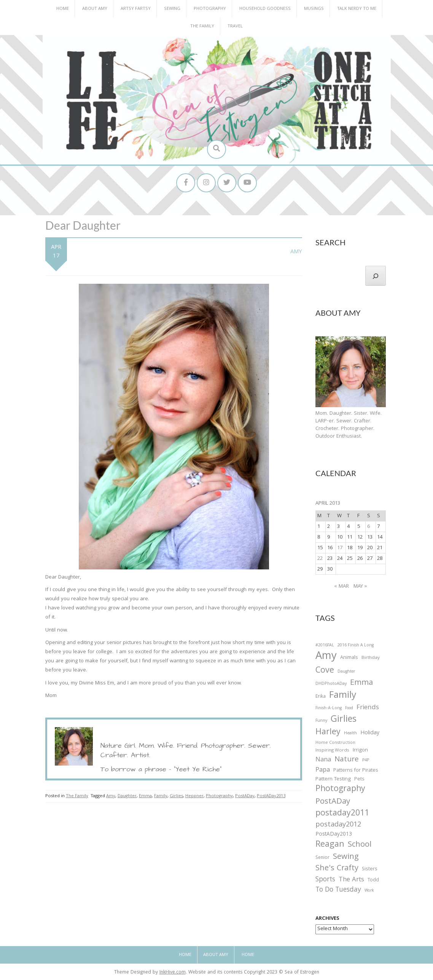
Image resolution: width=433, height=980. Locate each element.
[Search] (376, 276)
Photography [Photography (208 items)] (340, 790)
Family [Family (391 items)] (343, 696)
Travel (235, 26)
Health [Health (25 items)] (350, 734)
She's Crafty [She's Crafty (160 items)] (337, 869)
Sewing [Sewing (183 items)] (346, 857)
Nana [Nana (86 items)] (323, 760)
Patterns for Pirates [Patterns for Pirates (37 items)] (356, 771)
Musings (314, 9)
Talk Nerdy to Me (357, 9)
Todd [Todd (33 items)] (373, 881)
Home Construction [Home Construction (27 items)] (335, 743)
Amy (296, 252)
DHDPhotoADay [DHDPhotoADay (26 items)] (331, 684)
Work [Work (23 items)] (369, 891)
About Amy (95, 9)
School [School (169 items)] (360, 845)
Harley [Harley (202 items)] (328, 733)
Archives (327, 919)
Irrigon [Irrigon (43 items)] (360, 751)
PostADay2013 (271, 796)
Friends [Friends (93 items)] (368, 708)
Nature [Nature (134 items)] (347, 760)
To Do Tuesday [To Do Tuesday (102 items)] (338, 890)
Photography (210, 9)
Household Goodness (265, 9)
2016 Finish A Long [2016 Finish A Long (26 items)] (356, 646)
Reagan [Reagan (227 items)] (330, 845)
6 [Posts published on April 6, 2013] (369, 527)
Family (161, 796)
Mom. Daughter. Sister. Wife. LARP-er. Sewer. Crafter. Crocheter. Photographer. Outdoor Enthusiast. (349, 425)
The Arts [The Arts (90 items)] (351, 880)
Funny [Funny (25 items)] (321, 721)
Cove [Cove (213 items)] (325, 671)
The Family (202, 26)
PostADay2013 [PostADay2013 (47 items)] (334, 835)
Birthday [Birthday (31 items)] (371, 658)
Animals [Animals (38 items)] (349, 658)
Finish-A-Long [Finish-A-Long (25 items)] (329, 708)
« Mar (342, 587)
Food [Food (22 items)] (349, 708)
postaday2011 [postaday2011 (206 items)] (342, 814)
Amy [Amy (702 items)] (326, 657)
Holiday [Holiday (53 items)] (370, 734)
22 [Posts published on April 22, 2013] (320, 559)
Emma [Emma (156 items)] (361, 683)
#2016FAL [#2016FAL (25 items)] (325, 646)
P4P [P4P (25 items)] (366, 761)
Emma (145, 796)
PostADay (245, 796)
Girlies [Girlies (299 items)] (344, 720)
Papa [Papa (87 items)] (323, 771)
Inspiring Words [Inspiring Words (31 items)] (332, 751)
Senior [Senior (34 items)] (322, 858)
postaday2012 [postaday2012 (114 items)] (338, 825)
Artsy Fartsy (136, 9)
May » (360, 587)
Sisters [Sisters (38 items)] (370, 869)
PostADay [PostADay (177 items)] (333, 802)
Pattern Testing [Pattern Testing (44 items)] (333, 780)
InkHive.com (173, 973)
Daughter (127, 796)
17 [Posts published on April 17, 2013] (340, 548)
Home (63, 9)
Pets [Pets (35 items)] (359, 780)
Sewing (172, 9)
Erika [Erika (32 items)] (321, 697)
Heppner (194, 796)
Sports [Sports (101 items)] (325, 880)
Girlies (176, 796)
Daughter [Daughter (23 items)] (346, 672)
